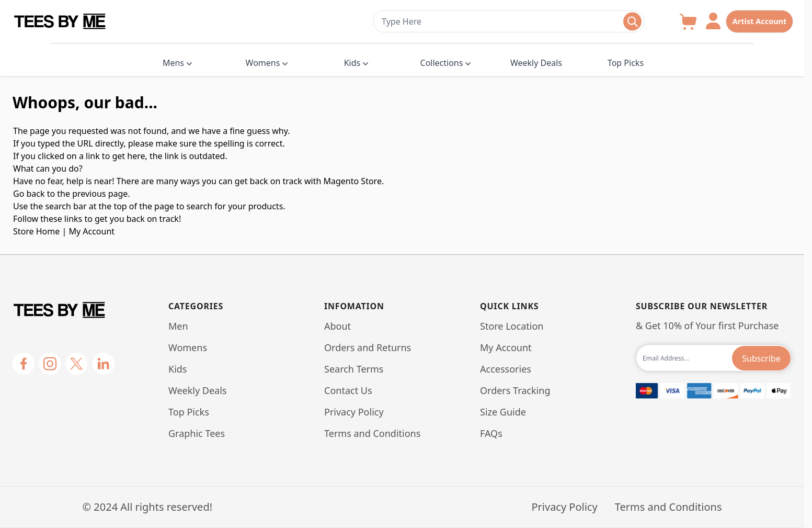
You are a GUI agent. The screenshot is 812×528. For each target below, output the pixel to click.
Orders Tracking (515, 390)
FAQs (491, 433)
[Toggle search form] (632, 22)
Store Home (36, 231)
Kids (352, 63)
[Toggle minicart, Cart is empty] (688, 22)
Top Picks (626, 63)
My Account (92, 231)
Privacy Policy (354, 412)
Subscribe (761, 358)
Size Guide (503, 412)
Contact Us (348, 390)
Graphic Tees (197, 433)
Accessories (506, 369)
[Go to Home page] (187, 22)
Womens (263, 63)
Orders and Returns (368, 347)
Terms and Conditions (372, 433)
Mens (173, 63)
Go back (29, 194)
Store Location (512, 326)
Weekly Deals (536, 63)
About (338, 326)
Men (178, 326)
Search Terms (354, 369)
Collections (442, 63)
